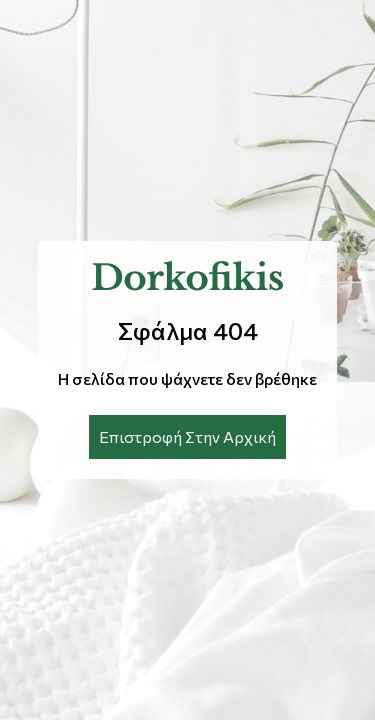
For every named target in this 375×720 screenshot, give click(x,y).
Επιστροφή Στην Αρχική (187, 436)
